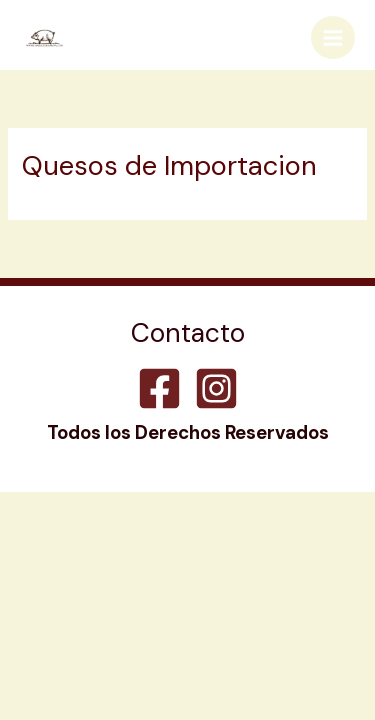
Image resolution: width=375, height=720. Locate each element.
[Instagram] (216, 388)
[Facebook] (159, 388)
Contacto (188, 335)
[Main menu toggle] (333, 38)
